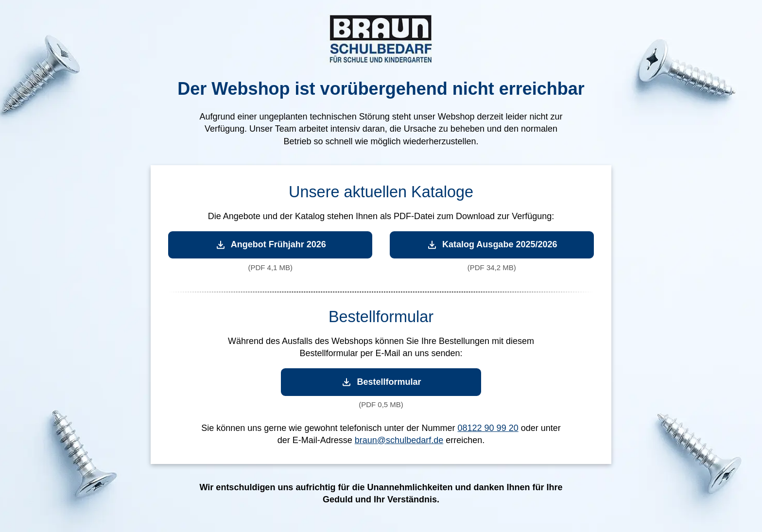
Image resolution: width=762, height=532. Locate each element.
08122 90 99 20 (488, 428)
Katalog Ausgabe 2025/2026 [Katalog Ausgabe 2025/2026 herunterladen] (492, 245)
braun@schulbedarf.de (399, 440)
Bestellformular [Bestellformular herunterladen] (381, 382)
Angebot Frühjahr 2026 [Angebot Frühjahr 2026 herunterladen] (270, 245)
